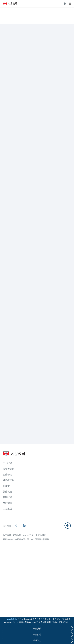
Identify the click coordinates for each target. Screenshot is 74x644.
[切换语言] (65, 4)
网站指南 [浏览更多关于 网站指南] (7, 503)
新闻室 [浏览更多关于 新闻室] (6, 486)
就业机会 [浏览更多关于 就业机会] (7, 492)
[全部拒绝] (37, 634)
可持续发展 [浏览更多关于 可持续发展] (9, 480)
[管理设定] (37, 640)
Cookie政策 (36, 622)
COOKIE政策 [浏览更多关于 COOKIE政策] (28, 535)
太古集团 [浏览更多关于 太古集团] (7, 509)
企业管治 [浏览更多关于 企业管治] (7, 475)
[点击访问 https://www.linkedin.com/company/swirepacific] (24, 526)
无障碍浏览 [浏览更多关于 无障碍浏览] (41, 535)
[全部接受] (37, 629)
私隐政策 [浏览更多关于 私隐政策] (17, 535)
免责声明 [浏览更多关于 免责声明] (7, 535)
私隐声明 (46, 622)
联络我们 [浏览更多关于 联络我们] (7, 497)
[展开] (70, 4)
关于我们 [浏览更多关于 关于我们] (7, 463)
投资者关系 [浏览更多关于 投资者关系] (9, 469)
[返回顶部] (68, 526)
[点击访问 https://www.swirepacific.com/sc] (9, 4)
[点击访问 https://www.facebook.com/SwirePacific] (16, 526)
